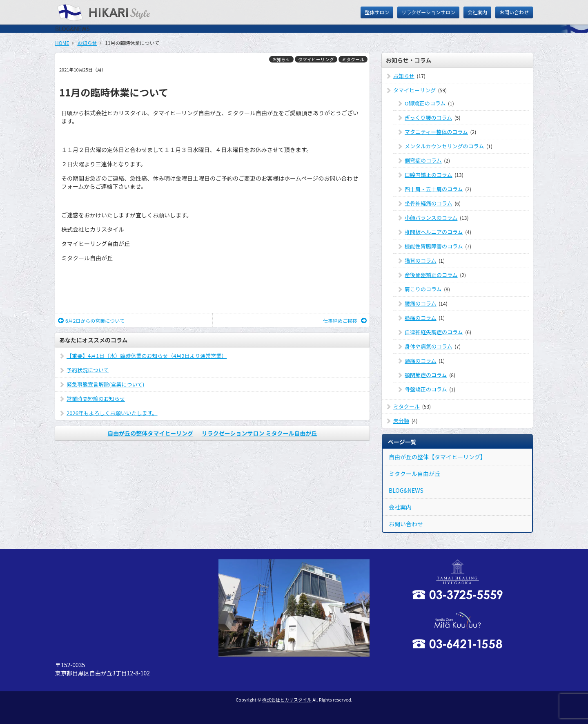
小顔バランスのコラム (431, 218)
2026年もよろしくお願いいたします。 (112, 413)
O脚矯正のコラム (425, 103)
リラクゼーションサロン (428, 12)
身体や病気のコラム (429, 346)
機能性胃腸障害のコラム (434, 246)
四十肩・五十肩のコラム (434, 189)
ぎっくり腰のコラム (428, 117)
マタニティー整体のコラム (436, 132)
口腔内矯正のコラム (429, 175)
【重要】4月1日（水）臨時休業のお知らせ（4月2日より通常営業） (147, 356)
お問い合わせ (514, 12)
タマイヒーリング (316, 59)
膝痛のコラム (421, 318)
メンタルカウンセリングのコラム (444, 146)
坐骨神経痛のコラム (429, 203)
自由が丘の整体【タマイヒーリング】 (437, 457)
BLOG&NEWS (406, 490)
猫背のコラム (421, 260)
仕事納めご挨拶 (345, 321)
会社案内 (477, 12)
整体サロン (377, 12)
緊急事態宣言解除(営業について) (105, 384)
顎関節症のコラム (426, 375)
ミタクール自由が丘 (414, 474)
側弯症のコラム (423, 160)
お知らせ (281, 59)
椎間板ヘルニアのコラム (434, 232)
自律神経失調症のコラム (434, 332)
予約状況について (88, 370)
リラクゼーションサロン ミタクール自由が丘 (259, 433)
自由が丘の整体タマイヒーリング (150, 433)
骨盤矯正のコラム (426, 389)
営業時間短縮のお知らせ (96, 399)
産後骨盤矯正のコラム (431, 275)
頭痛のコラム (421, 361)
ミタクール (353, 59)
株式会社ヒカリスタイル (287, 699)
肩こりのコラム (423, 289)
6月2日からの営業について (91, 321)
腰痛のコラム (421, 303)
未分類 (401, 421)
